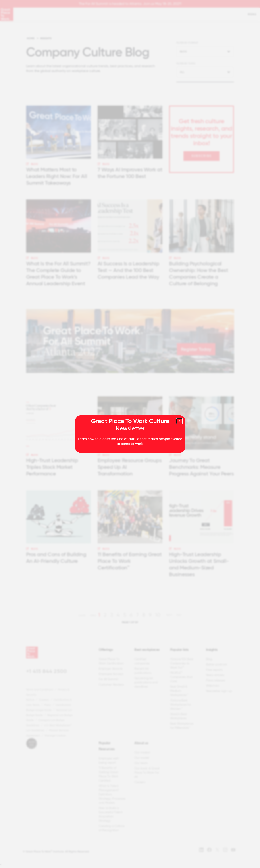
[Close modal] (179, 421)
